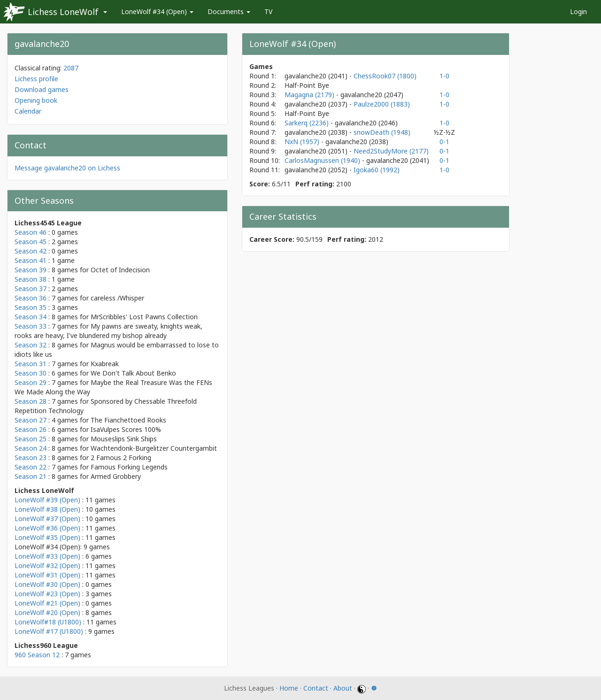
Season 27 (31, 420)
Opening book (36, 100)
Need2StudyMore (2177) (391, 151)
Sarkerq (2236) (308, 123)
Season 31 (31, 364)
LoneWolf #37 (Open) (47, 519)
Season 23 (31, 458)
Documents (229, 12)
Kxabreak (105, 364)
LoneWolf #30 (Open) (47, 584)
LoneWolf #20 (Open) (47, 612)
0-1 (444, 142)
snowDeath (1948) (382, 132)
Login (578, 12)
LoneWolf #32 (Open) (47, 565)
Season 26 (31, 429)
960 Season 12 (37, 655)
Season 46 (31, 232)
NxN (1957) (303, 142)
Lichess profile (36, 79)
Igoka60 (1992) (377, 170)
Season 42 (31, 251)
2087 (71, 68)
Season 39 (31, 270)
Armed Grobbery (116, 476)
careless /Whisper (117, 298)
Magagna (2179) (310, 95)
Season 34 (31, 317)
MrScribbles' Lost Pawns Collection (144, 317)
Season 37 (31, 288)
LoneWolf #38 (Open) (47, 509)
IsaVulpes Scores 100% (126, 429)
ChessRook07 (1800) (385, 76)
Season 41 (31, 260)
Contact (316, 688)
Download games (42, 89)
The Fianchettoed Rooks (128, 420)
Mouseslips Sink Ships (124, 439)
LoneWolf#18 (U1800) (48, 622)
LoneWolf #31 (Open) (47, 575)
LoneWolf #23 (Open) (47, 594)
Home (289, 688)
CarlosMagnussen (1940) (323, 160)
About (343, 688)
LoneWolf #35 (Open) (47, 537)
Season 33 (31, 326)
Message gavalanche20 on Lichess (67, 168)
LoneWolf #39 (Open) (47, 500)
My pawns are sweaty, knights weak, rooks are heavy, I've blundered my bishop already (108, 331)
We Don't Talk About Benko (133, 373)
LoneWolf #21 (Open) (47, 603)
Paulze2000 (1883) (382, 104)
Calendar (28, 111)
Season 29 (31, 382)
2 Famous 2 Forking (121, 458)
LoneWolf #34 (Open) (157, 12)
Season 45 (31, 242)
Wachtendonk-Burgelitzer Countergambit (154, 448)
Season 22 (31, 467)
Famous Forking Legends (129, 467)
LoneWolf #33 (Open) (47, 556)
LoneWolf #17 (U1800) (49, 631)
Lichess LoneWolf (63, 12)
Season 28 (31, 401)
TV (268, 12)
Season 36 (31, 298)
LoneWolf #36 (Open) (47, 528)
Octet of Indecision (120, 270)
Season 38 (31, 279)
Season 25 (31, 439)
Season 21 (31, 476)
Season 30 (31, 373)
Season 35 (31, 307)
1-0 (444, 76)
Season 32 (31, 345)
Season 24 (31, 448)
